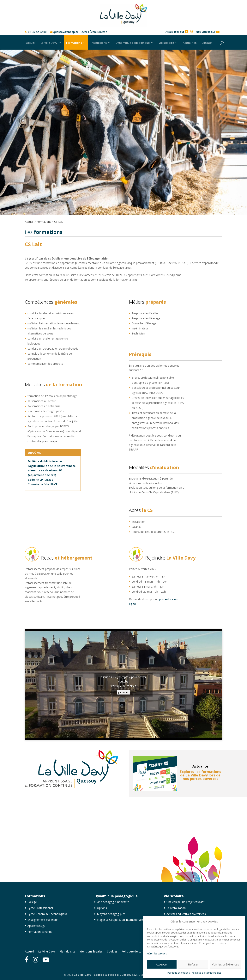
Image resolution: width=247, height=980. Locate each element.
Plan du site (67, 951)
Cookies (112, 951)
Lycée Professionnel (40, 908)
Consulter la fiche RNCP (43, 484)
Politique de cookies (179, 973)
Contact (207, 43)
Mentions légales (91, 951)
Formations (74, 43)
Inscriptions (99, 43)
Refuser (193, 964)
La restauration (176, 908)
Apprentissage (36, 926)
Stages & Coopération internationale (120, 920)
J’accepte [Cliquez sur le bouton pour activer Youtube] (123, 692)
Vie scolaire (166, 43)
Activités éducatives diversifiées (186, 914)
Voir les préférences (226, 964)
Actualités (190, 43)
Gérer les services (157, 954)
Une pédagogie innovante (113, 902)
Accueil (31, 43)
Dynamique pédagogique (133, 43)
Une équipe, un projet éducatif (185, 902)
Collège (32, 902)
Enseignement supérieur (43, 920)
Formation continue (40, 932)
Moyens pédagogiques (111, 914)
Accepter (162, 964)
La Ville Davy (49, 43)
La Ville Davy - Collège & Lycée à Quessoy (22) (106, 975)
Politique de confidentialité (206, 973)
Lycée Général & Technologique (48, 914)
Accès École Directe (94, 32)
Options (102, 908)
